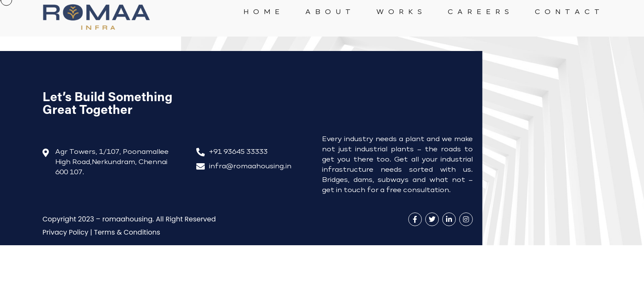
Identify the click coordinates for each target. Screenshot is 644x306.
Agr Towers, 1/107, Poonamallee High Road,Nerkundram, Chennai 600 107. (112, 162)
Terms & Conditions (127, 232)
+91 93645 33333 (238, 152)
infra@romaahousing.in (250, 167)
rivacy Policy (65, 232)
